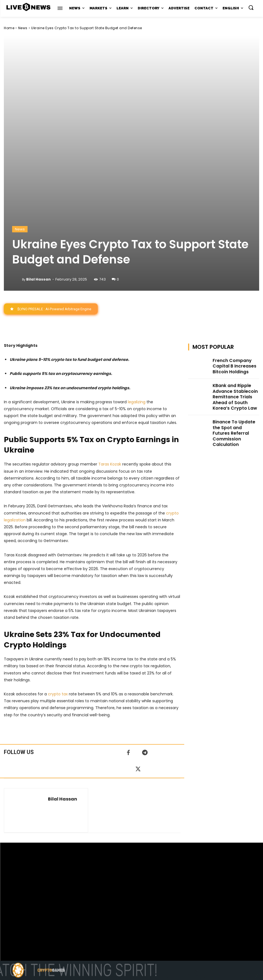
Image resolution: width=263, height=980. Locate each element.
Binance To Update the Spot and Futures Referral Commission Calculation (236, 304)
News (23, 28)
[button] (251, 7)
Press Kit (148, 923)
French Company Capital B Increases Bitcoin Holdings (235, 251)
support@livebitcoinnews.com (142, 917)
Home (9, 28)
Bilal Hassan (38, 166)
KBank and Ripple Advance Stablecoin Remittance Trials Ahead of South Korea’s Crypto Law (235, 278)
